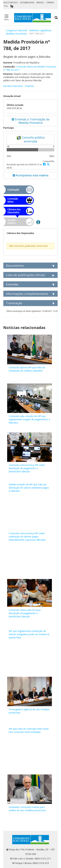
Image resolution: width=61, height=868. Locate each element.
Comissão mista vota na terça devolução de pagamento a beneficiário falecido (25, 613)
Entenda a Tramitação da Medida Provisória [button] (31, 121)
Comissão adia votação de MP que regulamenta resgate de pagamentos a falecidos (29, 419)
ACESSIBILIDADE (27, 3)
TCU (6, 6)
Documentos (15, 266)
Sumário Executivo (13, 86)
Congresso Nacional (16, 30)
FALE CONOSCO (11, 3)
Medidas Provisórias (16, 34)
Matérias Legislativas (40, 30)
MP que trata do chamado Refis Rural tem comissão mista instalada (29, 730)
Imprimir (30, 86)
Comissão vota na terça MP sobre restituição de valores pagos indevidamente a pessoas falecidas (27, 537)
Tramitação (14, 303)
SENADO (40, 3)
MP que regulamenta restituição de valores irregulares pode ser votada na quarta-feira (29, 634)
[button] (45, 164)
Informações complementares (27, 294)
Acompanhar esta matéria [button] (30, 175)
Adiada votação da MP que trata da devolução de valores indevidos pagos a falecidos (29, 488)
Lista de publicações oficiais (25, 275)
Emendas (12, 284)
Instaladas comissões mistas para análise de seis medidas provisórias (27, 809)
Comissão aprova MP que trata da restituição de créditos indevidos (27, 369)
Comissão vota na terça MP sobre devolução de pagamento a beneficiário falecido (27, 468)
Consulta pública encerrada (30, 139)
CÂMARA (50, 3)
